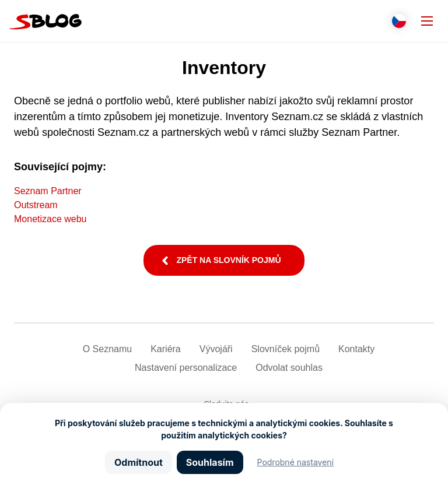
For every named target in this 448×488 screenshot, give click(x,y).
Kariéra (166, 349)
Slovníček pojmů (286, 349)
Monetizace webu (50, 219)
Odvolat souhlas (289, 368)
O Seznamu (107, 349)
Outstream (36, 205)
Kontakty (356, 349)
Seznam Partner (48, 191)
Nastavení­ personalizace (186, 368)
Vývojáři (216, 349)
